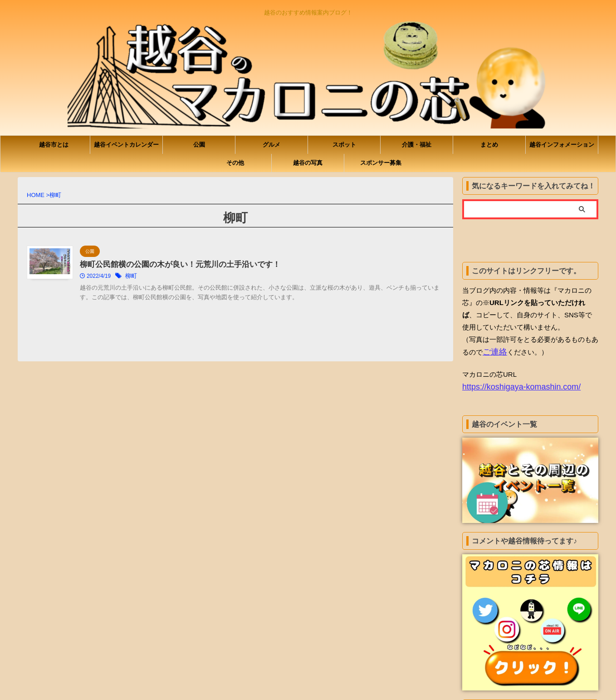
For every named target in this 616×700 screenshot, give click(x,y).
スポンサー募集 (381, 163)
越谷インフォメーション (562, 145)
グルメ (271, 145)
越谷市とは (54, 145)
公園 (199, 145)
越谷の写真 (308, 163)
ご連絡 (493, 352)
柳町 (175, 277)
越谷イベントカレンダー (126, 145)
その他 (235, 163)
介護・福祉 (417, 145)
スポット (344, 145)
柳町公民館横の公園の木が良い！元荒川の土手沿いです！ (219, 265)
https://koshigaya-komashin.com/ (512, 385)
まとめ (489, 145)
